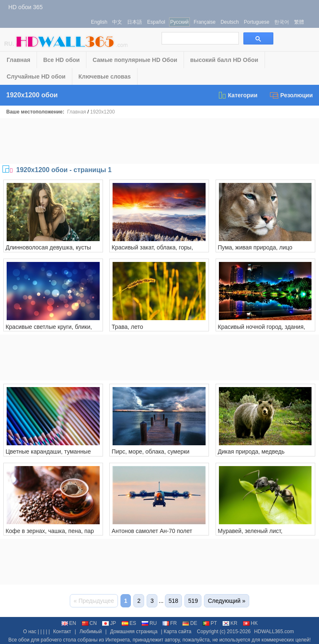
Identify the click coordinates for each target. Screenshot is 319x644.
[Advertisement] (159, 141)
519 (193, 601)
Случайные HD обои (36, 76)
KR (230, 623)
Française (205, 22)
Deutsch (230, 22)
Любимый (91, 632)
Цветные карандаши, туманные (48, 452)
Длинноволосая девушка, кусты (48, 247)
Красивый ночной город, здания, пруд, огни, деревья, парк (261, 330)
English (99, 22)
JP (109, 623)
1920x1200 (102, 112)
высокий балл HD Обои (224, 60)
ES (129, 623)
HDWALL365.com (274, 632)
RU (149, 623)
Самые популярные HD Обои (135, 60)
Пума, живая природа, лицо (255, 247)
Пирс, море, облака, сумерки (151, 452)
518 (173, 601)
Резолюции (291, 95)
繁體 (299, 22)
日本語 (135, 22)
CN (89, 623)
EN (69, 623)
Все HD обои (61, 60)
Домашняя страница (134, 632)
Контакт (62, 632)
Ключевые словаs (105, 76)
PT (210, 623)
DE (190, 623)
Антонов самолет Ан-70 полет (152, 531)
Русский (180, 22)
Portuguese (256, 22)
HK (250, 623)
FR (170, 623)
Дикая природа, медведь (251, 452)
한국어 (282, 22)
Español (156, 22)
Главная (18, 60)
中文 (117, 22)
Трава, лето (128, 327)
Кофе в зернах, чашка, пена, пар (50, 531)
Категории (238, 95)
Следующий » (226, 601)
